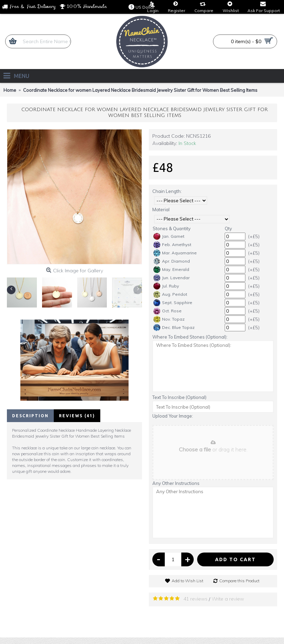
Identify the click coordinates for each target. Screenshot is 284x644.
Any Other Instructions (176, 483)
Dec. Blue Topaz (174, 328)
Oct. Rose (168, 311)
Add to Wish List (187, 581)
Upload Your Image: (173, 416)
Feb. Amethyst (172, 245)
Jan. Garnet (169, 236)
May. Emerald (171, 270)
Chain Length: (167, 191)
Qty (228, 228)
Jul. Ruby (166, 286)
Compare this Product (239, 581)
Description (30, 416)
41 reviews (195, 599)
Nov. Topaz (169, 319)
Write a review (228, 599)
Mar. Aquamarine (175, 253)
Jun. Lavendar (171, 278)
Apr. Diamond (172, 261)
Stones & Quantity (172, 228)
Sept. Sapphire (173, 303)
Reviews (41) (77, 416)
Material (161, 209)
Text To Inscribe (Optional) (179, 397)
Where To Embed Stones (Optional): (190, 337)
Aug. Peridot (170, 294)
